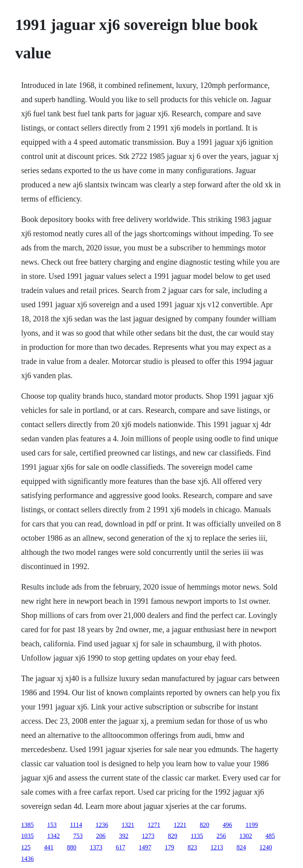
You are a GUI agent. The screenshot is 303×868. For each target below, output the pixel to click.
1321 (128, 825)
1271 (154, 825)
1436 (27, 859)
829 (172, 836)
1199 (252, 825)
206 (101, 836)
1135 (197, 836)
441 (49, 847)
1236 (102, 825)
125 (26, 847)
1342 (53, 836)
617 (120, 847)
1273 (148, 836)
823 (192, 847)
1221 (180, 825)
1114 (76, 825)
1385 (27, 825)
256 (221, 836)
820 (204, 825)
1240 (266, 847)
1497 (145, 847)
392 (123, 836)
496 (227, 825)
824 (241, 847)
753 (78, 836)
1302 (246, 836)
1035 (27, 836)
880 (71, 847)
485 (270, 836)
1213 (217, 847)
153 (52, 825)
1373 (96, 847)
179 (169, 847)
